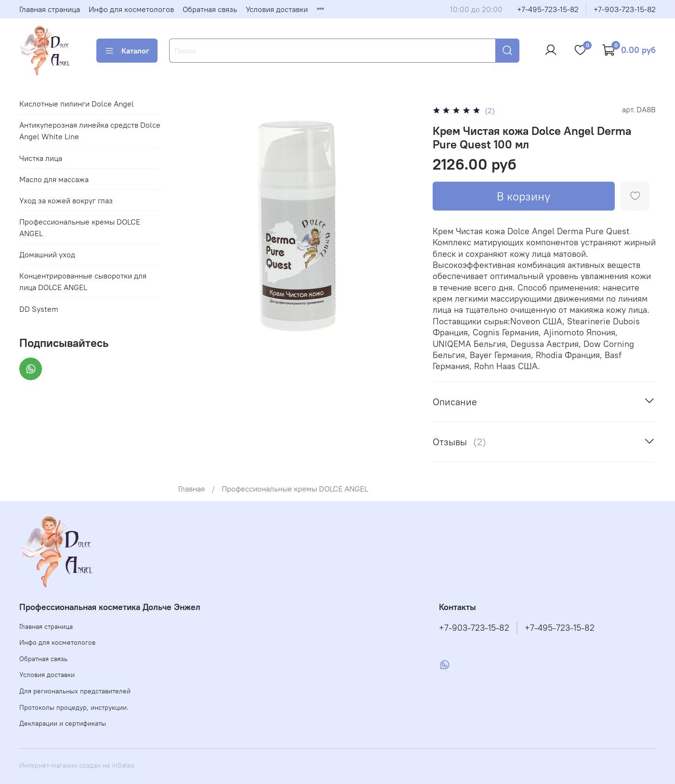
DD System (39, 309)
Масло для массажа (54, 179)
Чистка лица (41, 158)
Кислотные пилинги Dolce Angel (77, 104)
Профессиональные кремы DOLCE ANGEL (295, 489)
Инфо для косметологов (131, 9)
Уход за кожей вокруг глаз (66, 200)
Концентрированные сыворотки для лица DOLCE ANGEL (83, 281)
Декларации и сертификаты (63, 723)
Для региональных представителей (75, 691)
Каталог (127, 51)
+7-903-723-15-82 (625, 9)
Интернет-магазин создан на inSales (77, 765)
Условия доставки (277, 9)
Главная (192, 489)
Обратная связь (210, 9)
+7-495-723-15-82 (548, 9)
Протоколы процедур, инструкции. (74, 707)
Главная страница (50, 9)
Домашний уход (47, 254)
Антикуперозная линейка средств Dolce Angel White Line (90, 131)
